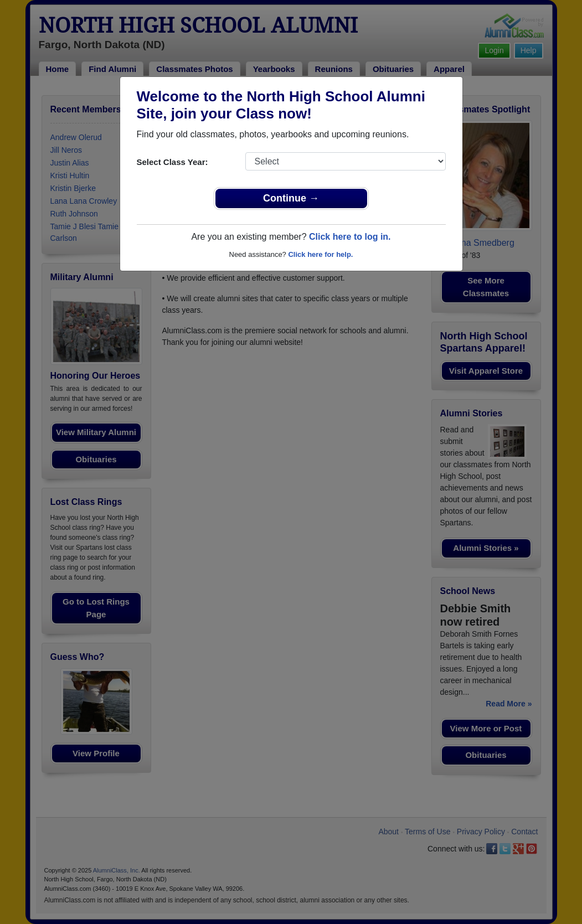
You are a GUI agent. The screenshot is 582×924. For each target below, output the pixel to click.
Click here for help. (320, 254)
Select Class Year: (172, 162)
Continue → (291, 198)
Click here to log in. (350, 237)
